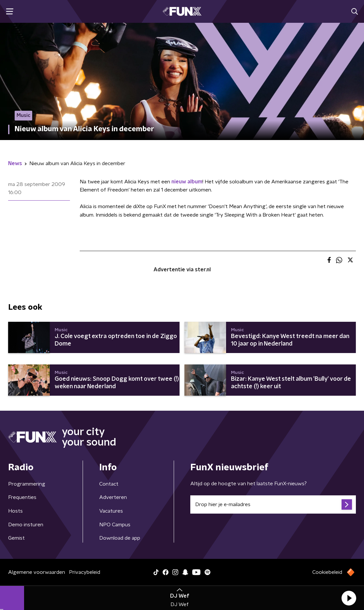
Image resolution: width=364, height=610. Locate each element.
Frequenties (22, 497)
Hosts (15, 511)
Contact (109, 484)
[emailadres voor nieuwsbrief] (273, 504)
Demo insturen (26, 525)
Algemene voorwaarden (37, 572)
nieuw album (187, 182)
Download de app (120, 538)
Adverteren (113, 497)
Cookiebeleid (327, 572)
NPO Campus (115, 525)
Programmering (27, 484)
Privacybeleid (85, 572)
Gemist (16, 538)
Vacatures (111, 511)
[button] (349, 598)
